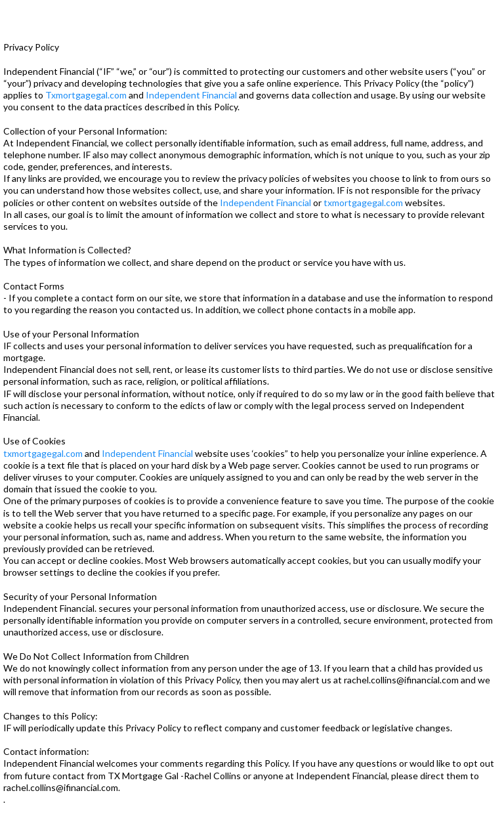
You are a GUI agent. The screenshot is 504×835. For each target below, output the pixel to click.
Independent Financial (191, 95)
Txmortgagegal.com (86, 95)
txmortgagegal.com (363, 203)
